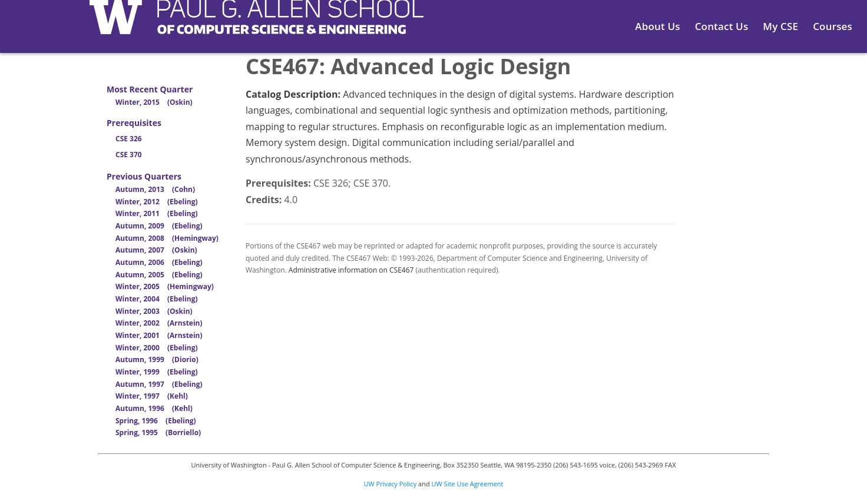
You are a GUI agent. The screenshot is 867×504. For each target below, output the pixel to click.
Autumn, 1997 (159, 384)
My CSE (780, 26)
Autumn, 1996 (154, 408)
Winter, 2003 (154, 311)
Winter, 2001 (159, 335)
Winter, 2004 (157, 299)
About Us (657, 26)
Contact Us (722, 26)
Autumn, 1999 (157, 359)
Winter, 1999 (157, 372)
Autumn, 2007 (156, 250)
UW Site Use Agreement (468, 484)
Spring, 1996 (156, 421)
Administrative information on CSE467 (351, 270)
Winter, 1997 (152, 396)
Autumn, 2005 (159, 275)
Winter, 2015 (154, 102)
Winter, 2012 (157, 202)
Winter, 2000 (157, 348)
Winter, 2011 (157, 213)
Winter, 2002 (159, 323)
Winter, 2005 (165, 286)
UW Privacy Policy (391, 484)
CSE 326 (129, 139)
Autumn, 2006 (159, 262)
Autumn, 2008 (167, 238)
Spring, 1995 (158, 432)
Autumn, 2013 (155, 189)
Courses (833, 26)
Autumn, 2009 (159, 226)
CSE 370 (129, 155)
